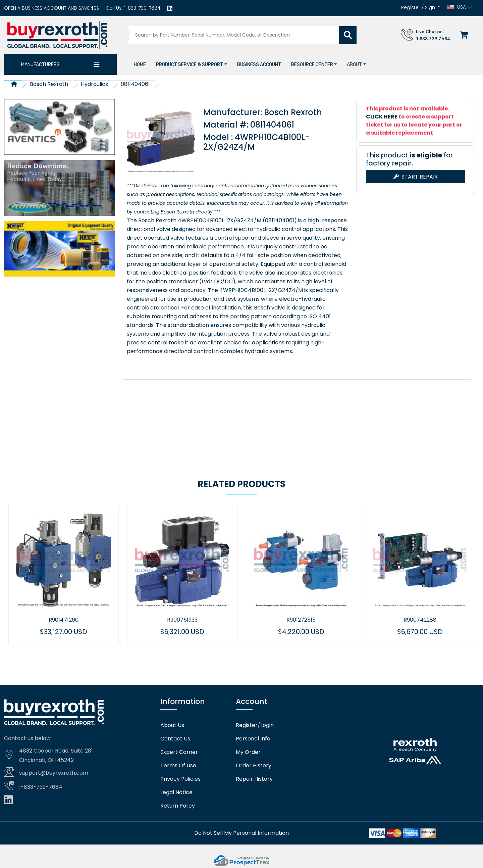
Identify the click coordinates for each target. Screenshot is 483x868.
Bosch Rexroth (49, 84)
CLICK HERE (382, 117)
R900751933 (201, 619)
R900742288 (439, 619)
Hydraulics (94, 84)
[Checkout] (466, 35)
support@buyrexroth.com (54, 772)
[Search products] (235, 35)
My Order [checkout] (248, 751)
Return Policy (178, 805)
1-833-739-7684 (142, 8)
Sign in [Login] (433, 7)
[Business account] (51, 8)
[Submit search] (349, 35)
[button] (192, 65)
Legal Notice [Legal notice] (176, 791)
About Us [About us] (172, 724)
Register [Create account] (411, 7)
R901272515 (320, 619)
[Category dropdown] (97, 64)
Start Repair (416, 177)
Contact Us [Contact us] (175, 738)
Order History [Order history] (254, 765)
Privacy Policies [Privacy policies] (180, 778)
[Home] (140, 65)
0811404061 (135, 84)
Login (267, 724)
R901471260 (82, 619)
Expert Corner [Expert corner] (179, 751)
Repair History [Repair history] (254, 778)
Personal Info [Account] (253, 738)
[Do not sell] (241, 832)
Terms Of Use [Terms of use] (178, 765)
